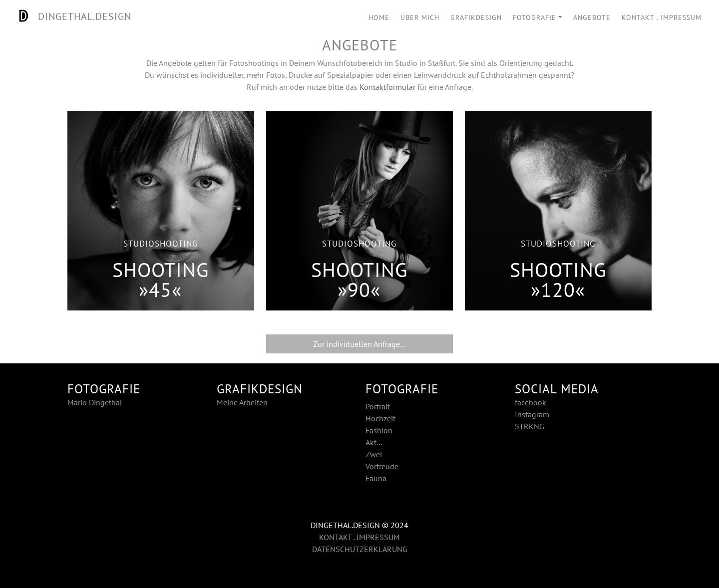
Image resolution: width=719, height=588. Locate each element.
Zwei (374, 454)
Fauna (376, 478)
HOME (379, 17)
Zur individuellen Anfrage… (359, 344)
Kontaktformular (387, 87)
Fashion (379, 430)
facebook (531, 402)
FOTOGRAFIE (535, 17)
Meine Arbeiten (242, 402)
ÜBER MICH (420, 17)
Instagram (532, 414)
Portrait (378, 406)
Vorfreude (382, 466)
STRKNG (530, 426)
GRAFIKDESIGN (476, 17)
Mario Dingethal (95, 402)
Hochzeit (380, 418)
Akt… (374, 442)
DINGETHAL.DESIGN (72, 16)
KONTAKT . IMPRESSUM (662, 17)
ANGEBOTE (592, 17)
